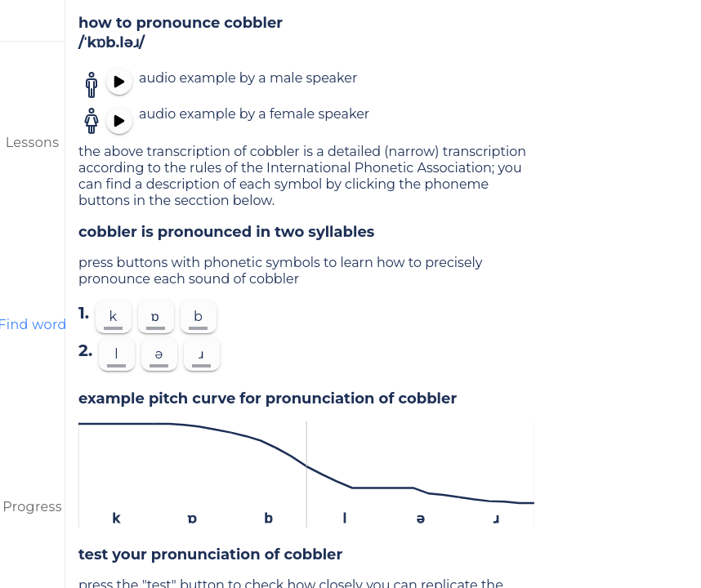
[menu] (33, 20)
